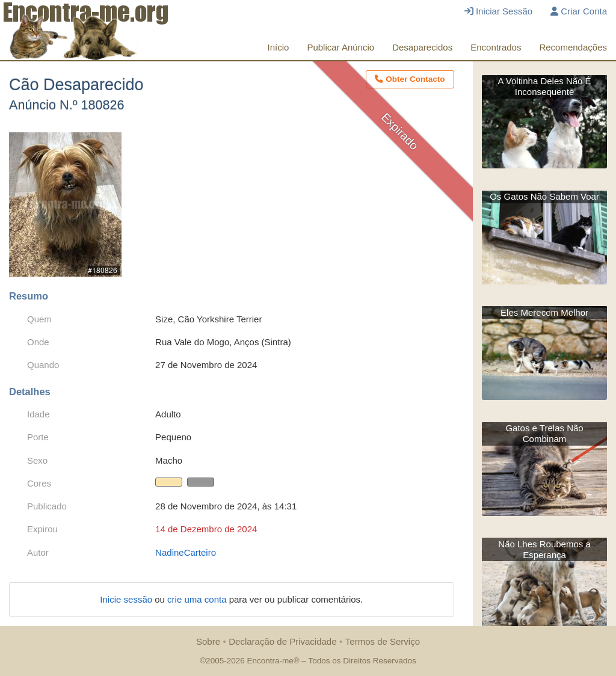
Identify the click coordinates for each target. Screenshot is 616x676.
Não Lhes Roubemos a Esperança (544, 549)
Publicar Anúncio (340, 47)
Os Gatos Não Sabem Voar (544, 196)
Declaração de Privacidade (282, 641)
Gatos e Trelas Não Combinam (544, 433)
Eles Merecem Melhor (544, 312)
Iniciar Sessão (498, 11)
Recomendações (573, 47)
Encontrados (496, 47)
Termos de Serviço (383, 641)
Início (279, 47)
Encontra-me (270, 661)
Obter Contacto (410, 79)
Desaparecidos (422, 47)
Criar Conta (579, 11)
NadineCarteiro (186, 552)
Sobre (208, 641)
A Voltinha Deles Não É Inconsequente (545, 86)
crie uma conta (198, 599)
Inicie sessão (127, 599)
